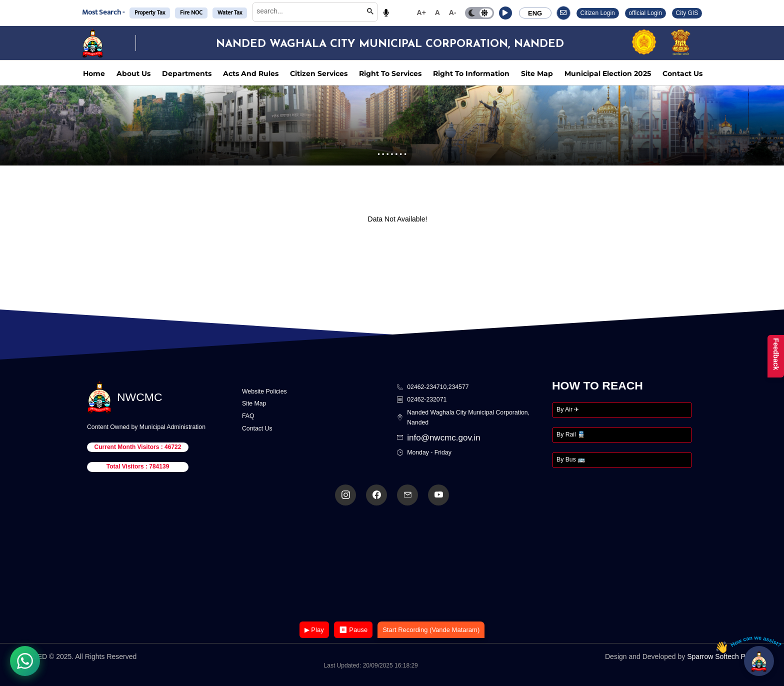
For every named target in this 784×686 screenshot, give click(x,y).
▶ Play (314, 630)
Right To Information (471, 73)
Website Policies (264, 391)
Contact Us (682, 73)
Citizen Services (319, 73)
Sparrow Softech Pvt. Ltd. (727, 656)
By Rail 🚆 (571, 434)
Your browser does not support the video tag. (392, 564)
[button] (505, 13)
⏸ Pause (353, 630)
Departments (187, 73)
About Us (133, 73)
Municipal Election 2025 (608, 73)
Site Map (537, 73)
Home (94, 73)
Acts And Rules (251, 73)
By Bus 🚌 (571, 459)
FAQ (248, 416)
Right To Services (390, 73)
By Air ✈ (568, 409)
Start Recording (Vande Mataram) (431, 630)
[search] (308, 11)
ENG (535, 13)
